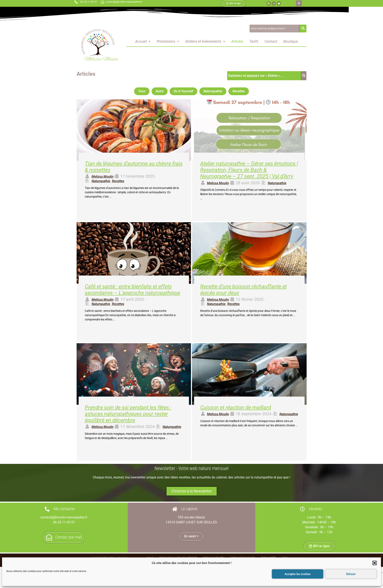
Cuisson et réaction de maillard (236, 407)
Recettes (239, 91)
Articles (237, 41)
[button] (375, 563)
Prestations (168, 41)
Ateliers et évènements (205, 41)
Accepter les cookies (298, 574)
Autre (160, 91)
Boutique (291, 41)
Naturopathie (213, 91)
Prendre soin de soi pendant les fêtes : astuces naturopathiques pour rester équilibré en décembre (128, 414)
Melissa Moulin (103, 177)
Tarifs (254, 41)
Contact (271, 41)
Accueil (143, 41)
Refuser (351, 574)
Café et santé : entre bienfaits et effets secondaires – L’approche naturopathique (132, 290)
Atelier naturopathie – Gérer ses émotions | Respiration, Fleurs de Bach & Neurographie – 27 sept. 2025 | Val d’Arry (249, 170)
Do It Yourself (183, 91)
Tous (142, 91)
